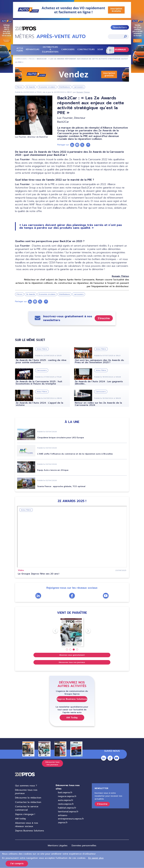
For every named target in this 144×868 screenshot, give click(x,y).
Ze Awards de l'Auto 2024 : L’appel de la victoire (39, 404)
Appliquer (125, 37)
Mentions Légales (58, 846)
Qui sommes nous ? (26, 786)
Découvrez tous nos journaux (72, 662)
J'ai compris (17, 864)
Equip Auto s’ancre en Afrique (53, 470)
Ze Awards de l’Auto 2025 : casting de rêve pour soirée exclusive (41, 361)
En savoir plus (96, 858)
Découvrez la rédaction (28, 798)
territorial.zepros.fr (68, 812)
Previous (53, 631)
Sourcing (102, 49)
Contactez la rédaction (28, 802)
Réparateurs (33, 49)
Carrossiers (68, 49)
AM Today (72, 718)
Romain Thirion (83, 92)
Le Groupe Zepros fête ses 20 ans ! (39, 574)
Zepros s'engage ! (25, 814)
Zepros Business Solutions (72, 699)
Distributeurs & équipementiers (50, 50)
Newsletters (120, 27)
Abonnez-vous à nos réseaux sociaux (27, 825)
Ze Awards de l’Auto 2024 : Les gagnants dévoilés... (99, 383)
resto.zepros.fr (66, 804)
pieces (32, 59)
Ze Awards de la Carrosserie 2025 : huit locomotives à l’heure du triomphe (39, 383)
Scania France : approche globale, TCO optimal (61, 487)
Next (86, 631)
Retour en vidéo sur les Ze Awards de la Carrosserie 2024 (98, 404)
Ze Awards (31, 87)
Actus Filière (20, 50)
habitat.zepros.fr (67, 808)
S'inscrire (104, 318)
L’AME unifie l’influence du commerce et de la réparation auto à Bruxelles (75, 454)
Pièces (19, 87)
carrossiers (21, 59)
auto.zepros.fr (66, 800)
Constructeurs (86, 49)
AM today (20, 819)
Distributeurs (65, 87)
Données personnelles (84, 846)
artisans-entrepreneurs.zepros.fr (71, 817)
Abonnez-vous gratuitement (72, 655)
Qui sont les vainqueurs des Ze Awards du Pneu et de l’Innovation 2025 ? (99, 361)
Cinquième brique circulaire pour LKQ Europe (61, 438)
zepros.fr (63, 823)
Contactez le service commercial (27, 808)
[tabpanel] (72, 632)
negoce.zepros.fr (67, 796)
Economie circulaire (47, 87)
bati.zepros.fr (65, 793)
